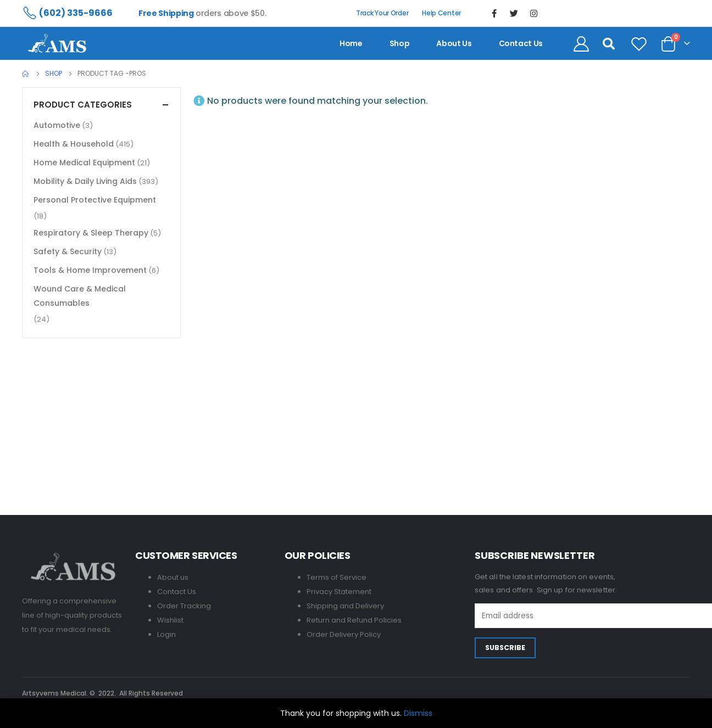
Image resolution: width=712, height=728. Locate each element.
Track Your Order (382, 13)
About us (454, 43)
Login (166, 634)
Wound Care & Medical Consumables (80, 296)
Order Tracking (184, 606)
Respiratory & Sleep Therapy (91, 233)
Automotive (57, 125)
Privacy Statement (339, 592)
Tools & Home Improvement (90, 270)
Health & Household (74, 144)
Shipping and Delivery (345, 606)
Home (351, 43)
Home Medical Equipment (84, 163)
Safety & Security (68, 251)
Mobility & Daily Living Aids (85, 181)
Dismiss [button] (418, 713)
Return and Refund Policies (354, 620)
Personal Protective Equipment (95, 200)
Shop (400, 43)
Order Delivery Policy (344, 634)
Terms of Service (336, 577)
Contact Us (177, 592)
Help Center (441, 13)
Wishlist (170, 620)
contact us (521, 43)
